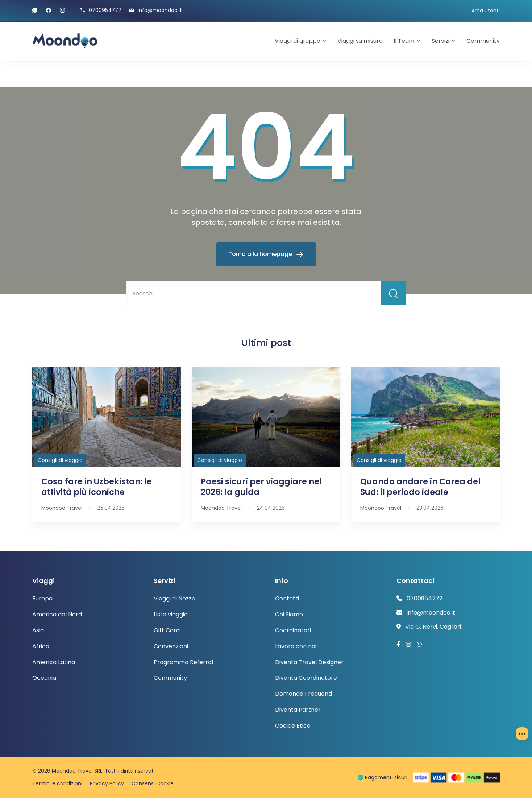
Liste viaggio (171, 614)
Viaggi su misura (360, 41)
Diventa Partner (298, 710)
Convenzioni (171, 646)
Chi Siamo (289, 614)
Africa (41, 646)
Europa (42, 598)
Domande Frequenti (304, 694)
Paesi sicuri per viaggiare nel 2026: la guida (261, 487)
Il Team (404, 41)
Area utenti (486, 11)
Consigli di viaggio (60, 460)
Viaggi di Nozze (174, 598)
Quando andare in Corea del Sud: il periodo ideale (420, 487)
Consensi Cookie (153, 783)
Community (483, 41)
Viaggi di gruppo (298, 41)
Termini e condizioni (58, 783)
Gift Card (167, 630)
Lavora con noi (296, 646)
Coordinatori (293, 630)
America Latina (54, 662)
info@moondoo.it (160, 10)
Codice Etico (293, 726)
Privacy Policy (108, 783)
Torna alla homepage (261, 254)
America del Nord (57, 614)
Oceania (44, 678)
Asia (38, 630)
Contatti (287, 598)
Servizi (440, 41)
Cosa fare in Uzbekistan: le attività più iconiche (97, 487)
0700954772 (105, 10)
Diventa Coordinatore (306, 678)
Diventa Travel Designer (309, 662)
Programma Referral (183, 662)
